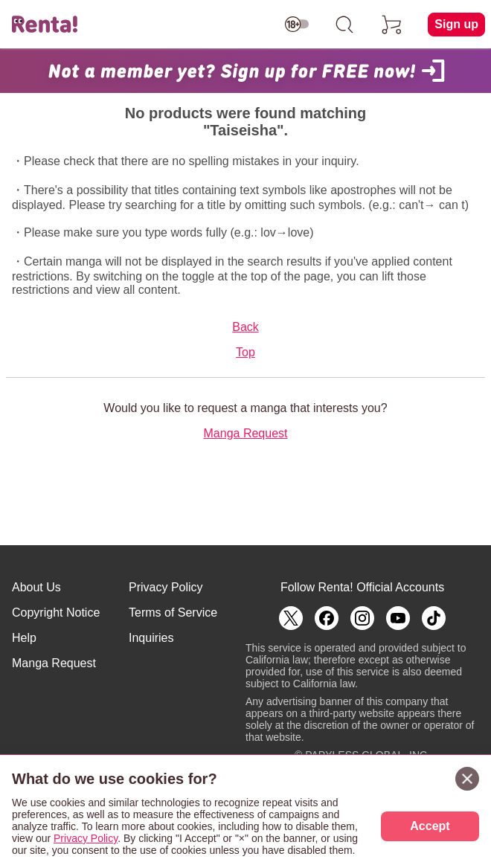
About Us (36, 587)
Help (24, 638)
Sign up (456, 24)
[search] (344, 25)
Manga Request (246, 433)
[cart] (392, 25)
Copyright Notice (56, 613)
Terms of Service (173, 613)
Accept (430, 826)
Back (245, 327)
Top (245, 352)
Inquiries (151, 638)
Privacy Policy (166, 587)
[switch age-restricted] (297, 25)
